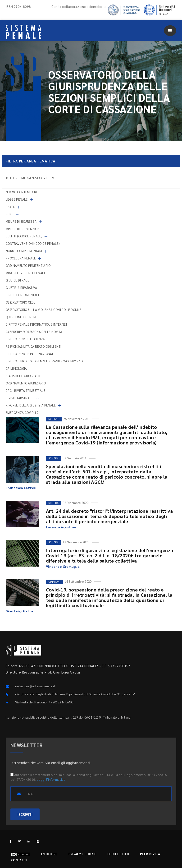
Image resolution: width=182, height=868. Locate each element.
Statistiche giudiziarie (23, 376)
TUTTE (10, 178)
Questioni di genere (21, 317)
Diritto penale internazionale (31, 354)
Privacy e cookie (82, 854)
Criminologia (16, 368)
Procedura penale (21, 258)
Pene (10, 214)
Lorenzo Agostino (61, 527)
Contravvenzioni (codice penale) (33, 243)
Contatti (19, 860)
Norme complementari (24, 251)
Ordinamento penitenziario (28, 265)
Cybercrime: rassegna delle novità (34, 332)
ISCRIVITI (25, 814)
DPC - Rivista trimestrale (25, 390)
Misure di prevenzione (23, 229)
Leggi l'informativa (51, 779)
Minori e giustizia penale (26, 273)
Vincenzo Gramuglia (63, 566)
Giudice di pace (17, 280)
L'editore (49, 854)
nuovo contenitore (22, 192)
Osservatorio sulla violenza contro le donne (43, 310)
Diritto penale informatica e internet (37, 324)
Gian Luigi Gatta (19, 611)
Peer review (150, 854)
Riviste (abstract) (20, 398)
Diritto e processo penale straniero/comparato (45, 361)
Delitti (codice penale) (24, 236)
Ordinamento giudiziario (26, 383)
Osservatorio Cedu (21, 302)
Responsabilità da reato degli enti (34, 346)
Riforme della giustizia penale (31, 405)
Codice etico (118, 854)
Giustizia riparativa (21, 288)
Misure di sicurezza (21, 221)
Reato (10, 207)
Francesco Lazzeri (21, 488)
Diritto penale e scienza (25, 339)
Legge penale (17, 199)
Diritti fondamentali (22, 295)
